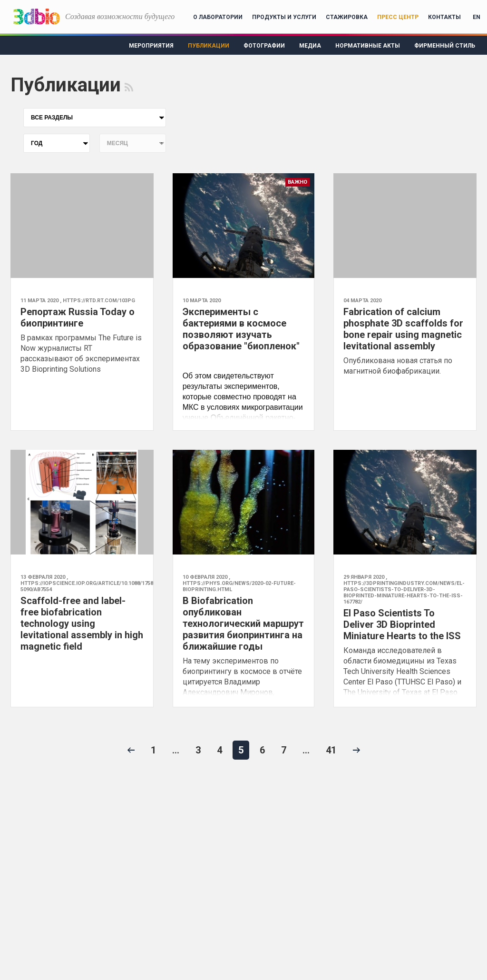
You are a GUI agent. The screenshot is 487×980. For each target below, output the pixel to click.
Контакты (444, 17)
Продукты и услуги (284, 17)
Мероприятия (151, 46)
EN (477, 17)
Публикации (209, 46)
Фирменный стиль (445, 46)
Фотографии (264, 46)
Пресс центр (398, 17)
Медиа (310, 46)
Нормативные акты (368, 46)
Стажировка (347, 17)
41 (331, 750)
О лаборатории (218, 17)
